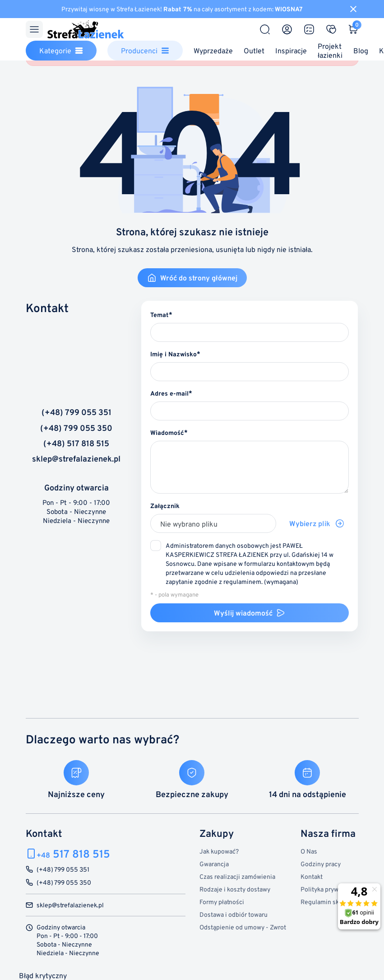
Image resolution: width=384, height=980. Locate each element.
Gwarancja (214, 864)
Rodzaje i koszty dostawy (235, 889)
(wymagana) (250, 564)
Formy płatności (222, 902)
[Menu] (34, 29)
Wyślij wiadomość (250, 613)
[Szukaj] (265, 29)
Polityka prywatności (330, 889)
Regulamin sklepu (326, 902)
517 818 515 (73, 854)
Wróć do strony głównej (192, 278)
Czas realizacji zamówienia (237, 876)
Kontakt (312, 876)
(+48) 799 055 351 (76, 412)
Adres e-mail (169, 393)
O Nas (309, 851)
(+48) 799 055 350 (76, 428)
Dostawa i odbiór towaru (234, 914)
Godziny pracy (321, 864)
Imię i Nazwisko (173, 354)
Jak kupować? (219, 851)
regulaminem (242, 581)
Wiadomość (167, 432)
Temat (160, 315)
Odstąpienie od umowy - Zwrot (243, 927)
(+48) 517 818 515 (76, 443)
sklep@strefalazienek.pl (76, 459)
